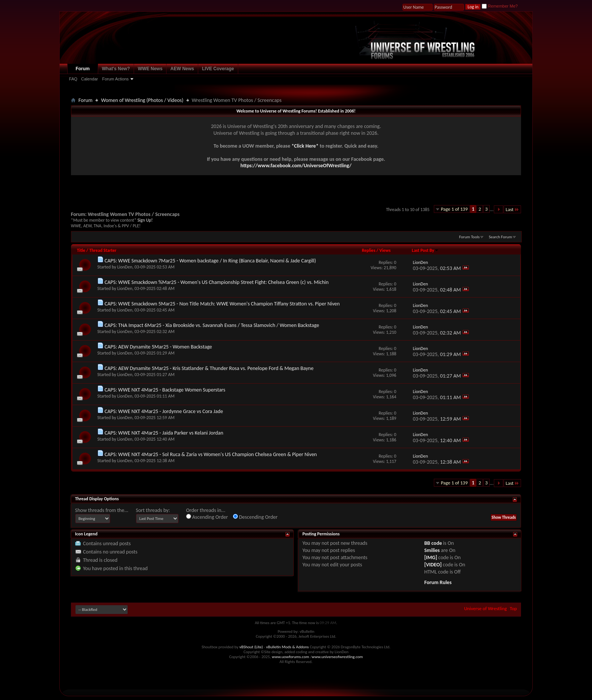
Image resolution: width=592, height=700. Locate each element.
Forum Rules (438, 582)
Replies (368, 250)
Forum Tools (469, 237)
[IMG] (431, 557)
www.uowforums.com (291, 657)
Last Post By (425, 250)
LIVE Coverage (218, 69)
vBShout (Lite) (251, 647)
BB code (433, 543)
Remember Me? (500, 6)
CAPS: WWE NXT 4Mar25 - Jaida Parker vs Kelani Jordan (164, 433)
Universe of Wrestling (485, 608)
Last (512, 209)
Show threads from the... (102, 510)
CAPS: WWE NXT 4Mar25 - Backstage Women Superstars (165, 390)
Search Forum (501, 237)
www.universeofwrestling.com (338, 657)
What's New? (116, 69)
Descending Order (255, 517)
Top (513, 608)
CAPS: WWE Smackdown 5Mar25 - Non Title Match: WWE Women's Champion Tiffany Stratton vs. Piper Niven (222, 304)
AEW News (182, 69)
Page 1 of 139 (454, 209)
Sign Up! (145, 220)
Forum (82, 69)
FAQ (73, 79)
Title (81, 250)
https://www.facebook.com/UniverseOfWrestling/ (296, 166)
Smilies (432, 550)
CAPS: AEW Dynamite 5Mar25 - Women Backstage (158, 347)
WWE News (150, 69)
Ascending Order (207, 517)
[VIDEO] (433, 565)
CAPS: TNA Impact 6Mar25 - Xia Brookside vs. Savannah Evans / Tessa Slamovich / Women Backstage (212, 325)
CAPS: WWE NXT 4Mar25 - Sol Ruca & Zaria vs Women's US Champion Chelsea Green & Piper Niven (211, 454)
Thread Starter (103, 250)
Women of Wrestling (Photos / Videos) (142, 100)
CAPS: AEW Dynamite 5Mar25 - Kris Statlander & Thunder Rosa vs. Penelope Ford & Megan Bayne (209, 368)
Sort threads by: (153, 510)
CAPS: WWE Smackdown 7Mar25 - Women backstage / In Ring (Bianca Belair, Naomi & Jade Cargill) (210, 261)
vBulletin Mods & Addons (288, 647)
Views (385, 250)
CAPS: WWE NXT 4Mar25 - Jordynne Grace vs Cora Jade (164, 411)
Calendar (90, 79)
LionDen (125, 267)
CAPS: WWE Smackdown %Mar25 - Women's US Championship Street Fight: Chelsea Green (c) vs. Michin (217, 282)
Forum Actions (115, 79)
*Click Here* (305, 146)
